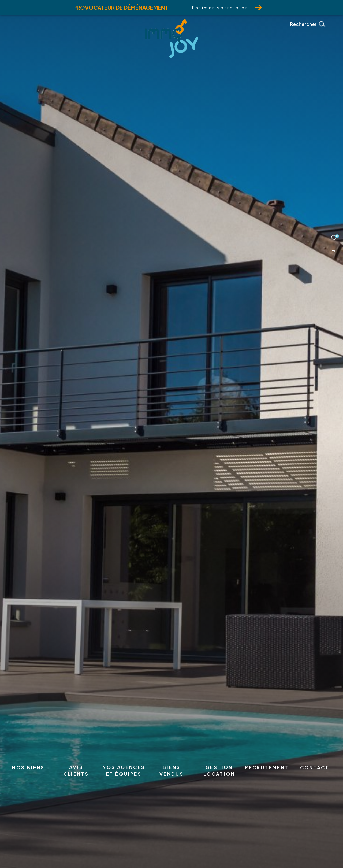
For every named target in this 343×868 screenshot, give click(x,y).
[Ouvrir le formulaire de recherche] (320, 24)
